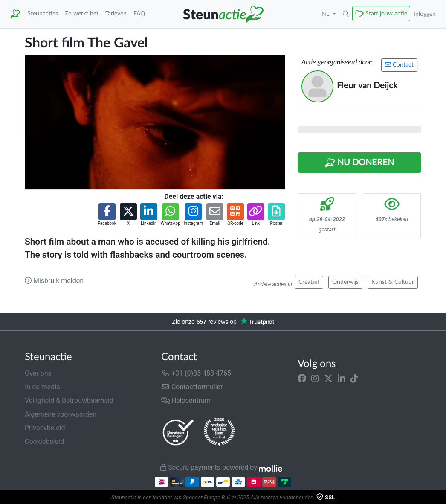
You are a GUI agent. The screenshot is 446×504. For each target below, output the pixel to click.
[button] (346, 14)
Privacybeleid (45, 428)
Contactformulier (192, 387)
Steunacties (43, 13)
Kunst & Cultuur (393, 282)
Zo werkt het (82, 13)
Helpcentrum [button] (186, 401)
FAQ (139, 13)
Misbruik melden (54, 281)
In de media (42, 387)
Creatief (309, 282)
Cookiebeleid (44, 441)
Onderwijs (345, 282)
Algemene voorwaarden (61, 414)
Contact (399, 65)
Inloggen (425, 14)
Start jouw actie (386, 13)
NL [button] (326, 14)
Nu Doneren (359, 163)
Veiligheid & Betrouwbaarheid (69, 401)
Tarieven (116, 13)
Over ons (38, 373)
